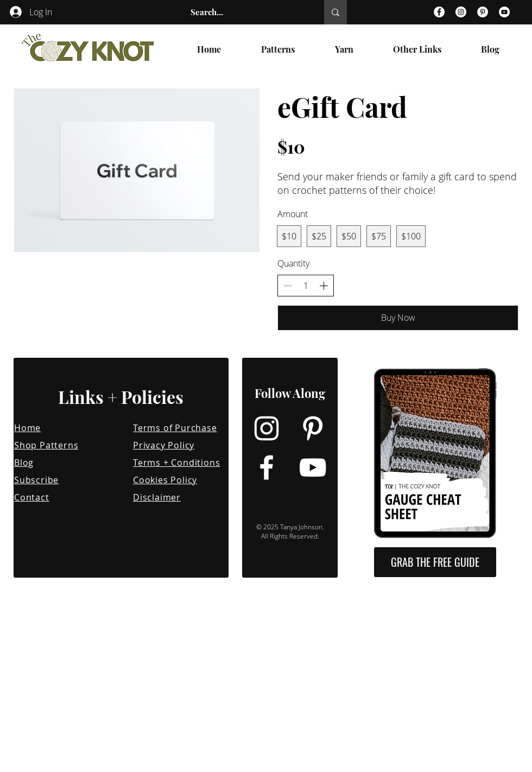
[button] (278, 49)
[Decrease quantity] (288, 286)
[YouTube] (504, 12)
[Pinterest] (483, 12)
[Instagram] (461, 12)
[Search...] (246, 12)
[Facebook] (439, 12)
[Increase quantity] (324, 286)
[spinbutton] (306, 286)
